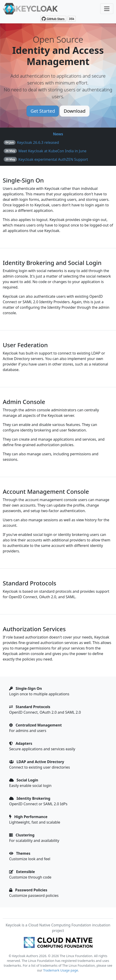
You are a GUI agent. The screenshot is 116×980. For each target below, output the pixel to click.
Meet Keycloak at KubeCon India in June (52, 151)
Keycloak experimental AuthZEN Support (53, 159)
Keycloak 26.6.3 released (38, 142)
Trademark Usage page (61, 970)
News (58, 134)
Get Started (43, 111)
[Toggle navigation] (107, 9)
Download (74, 111)
